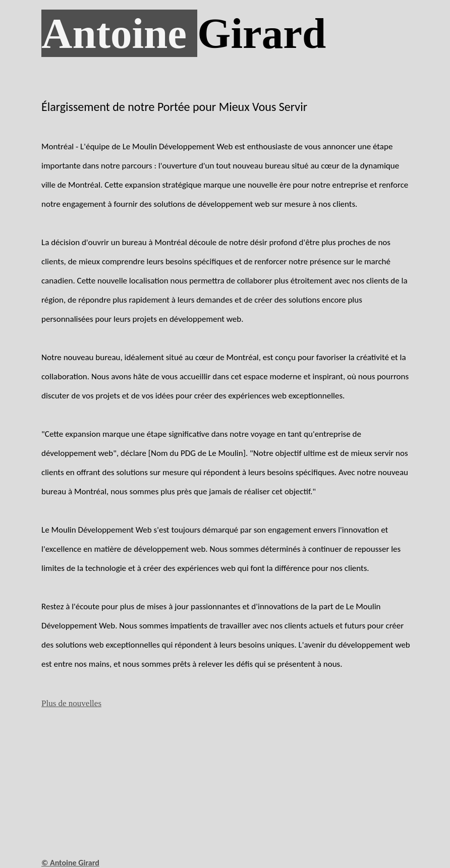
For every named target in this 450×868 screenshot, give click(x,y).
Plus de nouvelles (71, 703)
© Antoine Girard (70, 863)
